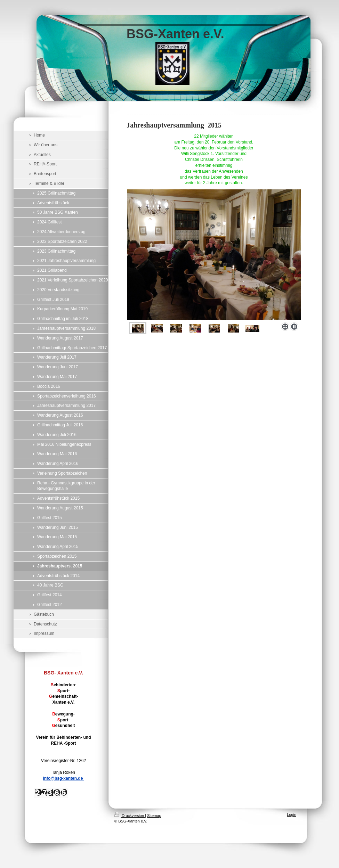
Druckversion (130, 816)
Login (292, 814)
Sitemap (154, 816)
